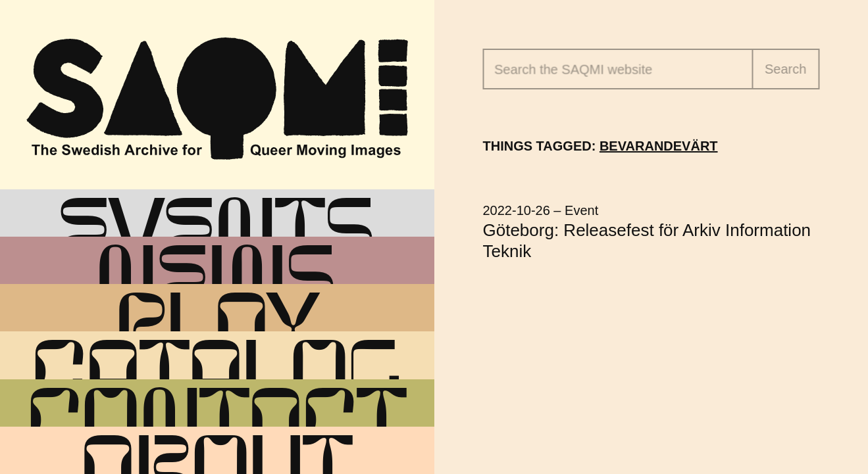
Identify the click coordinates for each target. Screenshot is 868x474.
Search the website (573, 70)
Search (785, 69)
